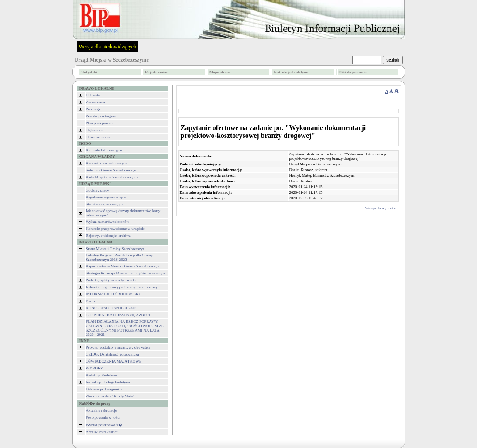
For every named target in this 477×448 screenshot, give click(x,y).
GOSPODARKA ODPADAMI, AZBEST (118, 315)
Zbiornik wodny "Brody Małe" (110, 396)
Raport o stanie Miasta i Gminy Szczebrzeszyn (123, 266)
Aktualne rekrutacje (101, 410)
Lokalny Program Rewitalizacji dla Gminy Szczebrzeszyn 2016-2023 (119, 257)
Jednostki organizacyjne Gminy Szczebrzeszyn (123, 287)
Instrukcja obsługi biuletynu (108, 382)
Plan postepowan (99, 123)
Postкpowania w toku (103, 417)
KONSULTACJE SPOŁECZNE (111, 308)
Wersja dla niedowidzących (108, 47)
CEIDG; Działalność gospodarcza (113, 354)
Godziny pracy (98, 190)
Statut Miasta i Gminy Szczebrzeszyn (115, 249)
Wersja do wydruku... (382, 208)
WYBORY (95, 368)
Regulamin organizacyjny (106, 197)
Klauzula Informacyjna (104, 150)
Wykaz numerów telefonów (108, 222)
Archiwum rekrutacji (102, 432)
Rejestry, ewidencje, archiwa (108, 236)
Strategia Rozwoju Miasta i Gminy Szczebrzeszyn (125, 273)
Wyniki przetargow (101, 116)
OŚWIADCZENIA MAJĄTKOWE (114, 361)
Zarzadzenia (96, 102)
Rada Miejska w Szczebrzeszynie (112, 177)
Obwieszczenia (98, 137)
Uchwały (93, 95)
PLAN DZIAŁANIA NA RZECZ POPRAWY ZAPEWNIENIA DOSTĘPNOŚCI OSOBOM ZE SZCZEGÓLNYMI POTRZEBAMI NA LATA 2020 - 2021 (125, 328)
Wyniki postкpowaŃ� (104, 425)
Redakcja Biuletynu (101, 375)
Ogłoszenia (95, 130)
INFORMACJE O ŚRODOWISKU (114, 294)
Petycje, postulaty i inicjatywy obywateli (118, 347)
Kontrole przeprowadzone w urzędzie (115, 229)
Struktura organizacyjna (105, 204)
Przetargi (93, 109)
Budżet (92, 301)
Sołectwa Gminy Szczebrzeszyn (111, 170)
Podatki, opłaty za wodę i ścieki (111, 280)
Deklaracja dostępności (104, 389)
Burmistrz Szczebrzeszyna (107, 163)
